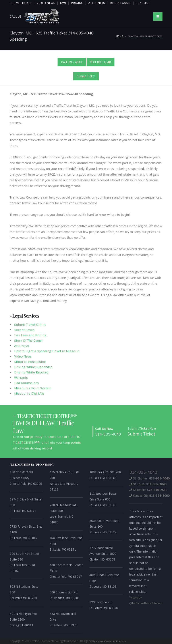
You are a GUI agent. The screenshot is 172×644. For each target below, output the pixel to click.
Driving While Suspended (33, 367)
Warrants (21, 378)
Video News (23, 356)
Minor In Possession (30, 362)
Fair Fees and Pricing (30, 335)
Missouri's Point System (33, 388)
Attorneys (22, 346)
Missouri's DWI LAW (29, 394)
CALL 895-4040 (72, 62)
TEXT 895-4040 (100, 62)
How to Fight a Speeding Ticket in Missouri (47, 351)
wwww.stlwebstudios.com (112, 641)
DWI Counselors (26, 383)
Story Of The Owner (29, 341)
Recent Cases (24, 330)
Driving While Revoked (31, 372)
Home (119, 36)
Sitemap (135, 609)
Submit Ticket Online (30, 325)
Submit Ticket (86, 76)
